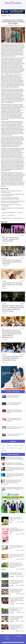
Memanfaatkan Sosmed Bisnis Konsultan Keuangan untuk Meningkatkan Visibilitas (16, 591)
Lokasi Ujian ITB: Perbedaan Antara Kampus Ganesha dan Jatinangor (12, 262)
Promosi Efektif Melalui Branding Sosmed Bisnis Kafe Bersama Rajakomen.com (13, 195)
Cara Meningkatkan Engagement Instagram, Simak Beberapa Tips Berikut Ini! (14, 420)
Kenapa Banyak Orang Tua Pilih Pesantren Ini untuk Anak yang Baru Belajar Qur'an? (16, 582)
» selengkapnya (5, 243)
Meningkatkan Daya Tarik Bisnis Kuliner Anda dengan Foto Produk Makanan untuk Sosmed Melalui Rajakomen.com (12, 334)
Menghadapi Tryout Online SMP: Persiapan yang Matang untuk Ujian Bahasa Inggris (17, 618)
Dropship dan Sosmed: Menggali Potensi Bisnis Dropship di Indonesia (11, 192)
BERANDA (4, 16)
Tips (3, 236)
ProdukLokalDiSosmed (18, 218)
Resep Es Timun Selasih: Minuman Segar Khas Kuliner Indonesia (16, 519)
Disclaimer (7, 639)
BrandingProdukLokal (6, 218)
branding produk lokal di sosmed (15, 173)
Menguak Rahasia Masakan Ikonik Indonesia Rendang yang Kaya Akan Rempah (15, 411)
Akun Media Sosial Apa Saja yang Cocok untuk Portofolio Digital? (11, 205)
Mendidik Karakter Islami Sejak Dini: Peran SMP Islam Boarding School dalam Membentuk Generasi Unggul (13, 308)
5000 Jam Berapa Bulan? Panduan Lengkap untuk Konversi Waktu (11, 239)
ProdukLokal (20, 213)
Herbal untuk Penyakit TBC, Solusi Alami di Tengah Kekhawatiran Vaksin (17, 556)
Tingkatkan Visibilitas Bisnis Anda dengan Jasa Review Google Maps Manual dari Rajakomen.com (15, 475)
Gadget (12, 448)
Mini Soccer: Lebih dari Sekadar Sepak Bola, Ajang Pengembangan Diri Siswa (16, 609)
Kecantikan (21, 445)
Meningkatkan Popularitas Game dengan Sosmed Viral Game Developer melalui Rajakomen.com (13, 202)
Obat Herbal (9, 445)
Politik (8, 448)
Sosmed (4, 215)
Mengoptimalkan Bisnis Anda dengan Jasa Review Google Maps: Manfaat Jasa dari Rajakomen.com (15, 469)
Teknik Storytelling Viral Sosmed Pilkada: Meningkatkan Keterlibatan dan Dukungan (10, 198)
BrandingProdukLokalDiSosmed (9, 213)
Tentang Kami (19, 636)
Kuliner (3, 448)
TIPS (9, 16)
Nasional (21, 448)
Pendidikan (4, 258)
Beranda (7, 636)
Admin (20, 26)
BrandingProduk (11, 215)
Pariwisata (15, 445)
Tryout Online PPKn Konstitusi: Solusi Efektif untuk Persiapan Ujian (13, 285)
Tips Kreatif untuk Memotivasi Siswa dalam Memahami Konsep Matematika (12, 358)
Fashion (3, 445)
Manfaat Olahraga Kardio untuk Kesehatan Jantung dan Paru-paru (17, 547)
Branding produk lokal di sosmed (8, 44)
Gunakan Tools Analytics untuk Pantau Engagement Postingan (12, 209)
